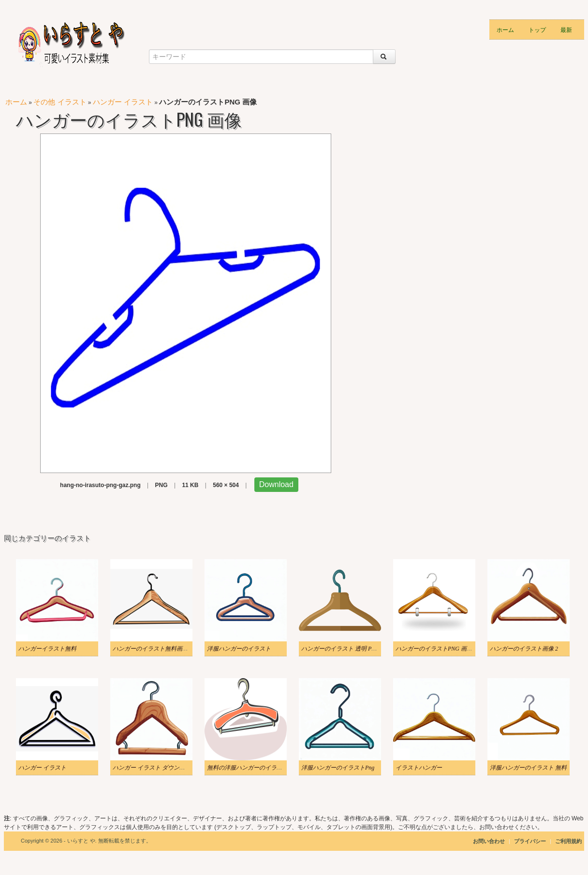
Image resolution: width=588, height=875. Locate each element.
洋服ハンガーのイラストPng (338, 768)
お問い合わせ (489, 841)
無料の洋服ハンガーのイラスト (248, 768)
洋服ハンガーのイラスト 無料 (528, 768)
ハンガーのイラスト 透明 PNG (340, 649)
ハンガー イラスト (123, 102)
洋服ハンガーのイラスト (239, 649)
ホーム (505, 29)
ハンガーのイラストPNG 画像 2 (436, 649)
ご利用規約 (568, 841)
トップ (537, 29)
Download (276, 484)
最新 (566, 29)
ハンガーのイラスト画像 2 (524, 649)
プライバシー (531, 841)
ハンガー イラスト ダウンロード (155, 768)
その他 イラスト (60, 102)
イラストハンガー (419, 768)
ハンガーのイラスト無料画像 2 (153, 649)
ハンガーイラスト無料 (47, 649)
